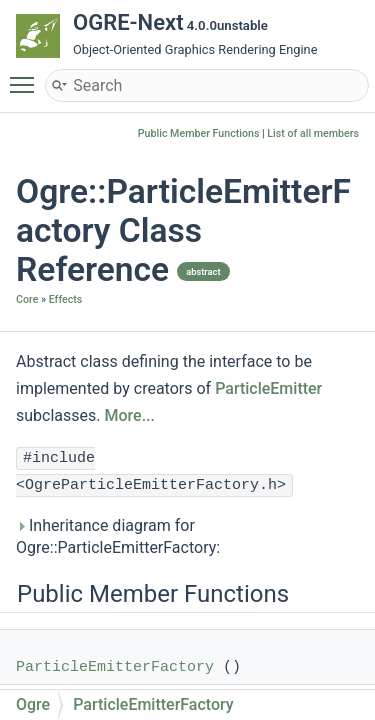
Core (27, 299)
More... (129, 415)
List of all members (313, 133)
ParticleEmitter (268, 388)
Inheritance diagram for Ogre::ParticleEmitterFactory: (118, 536)
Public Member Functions (199, 133)
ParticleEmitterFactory (115, 667)
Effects (66, 299)
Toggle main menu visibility (27, 76)
